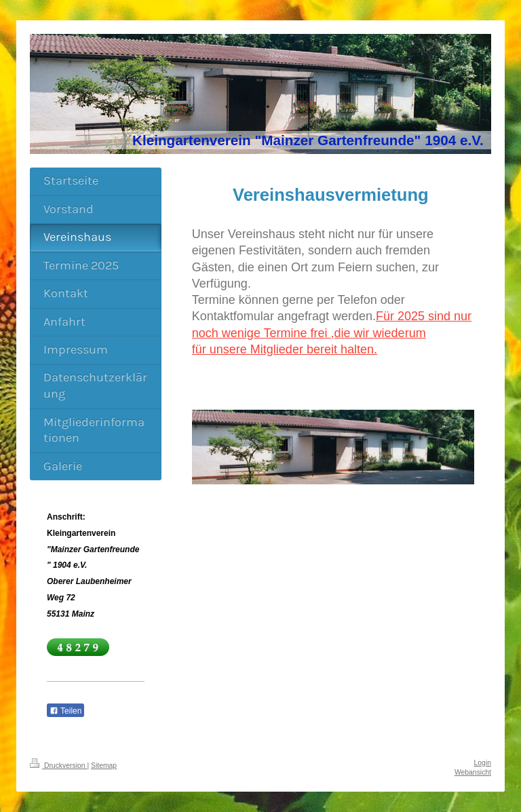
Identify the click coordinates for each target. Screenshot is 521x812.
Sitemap (104, 766)
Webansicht (473, 772)
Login (483, 763)
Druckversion (58, 766)
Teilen (65, 711)
